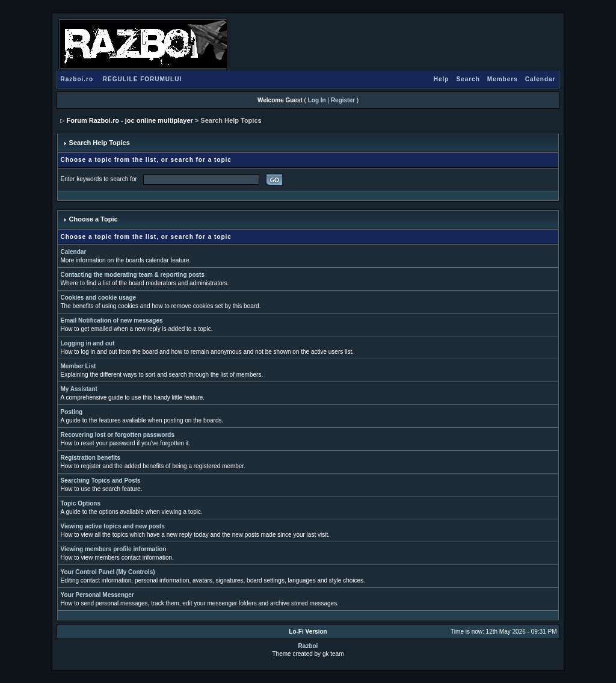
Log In (317, 100)
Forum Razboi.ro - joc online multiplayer (130, 120)
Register (343, 100)
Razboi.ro (77, 79)
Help (442, 79)
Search (468, 79)
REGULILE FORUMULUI (142, 79)
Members (503, 79)
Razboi (308, 646)
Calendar (541, 79)
